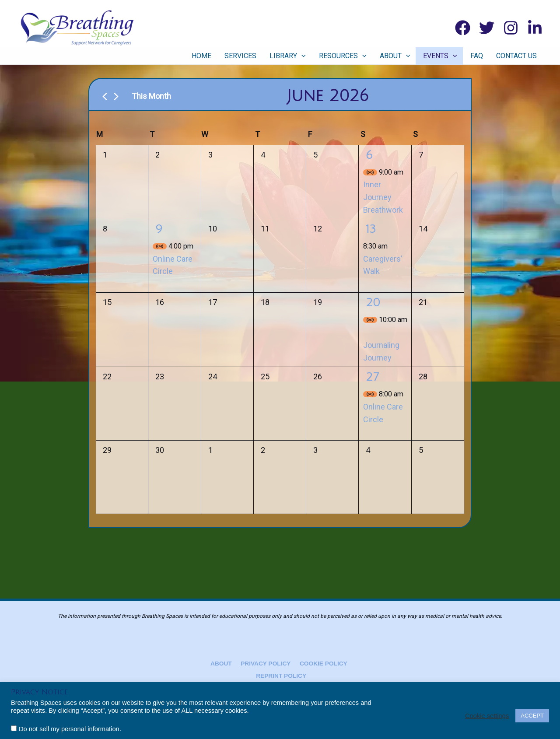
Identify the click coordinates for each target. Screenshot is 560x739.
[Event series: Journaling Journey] (366, 332)
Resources (353, 56)
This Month (151, 96)
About (403, 56)
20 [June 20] (373, 303)
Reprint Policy (282, 676)
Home (219, 56)
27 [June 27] (372, 377)
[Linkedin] (535, 28)
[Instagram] (511, 28)
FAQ (480, 56)
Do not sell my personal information (69, 729)
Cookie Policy (321, 663)
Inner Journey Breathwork (383, 197)
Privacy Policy (265, 663)
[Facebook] (463, 28)
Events (446, 56)
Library (300, 56)
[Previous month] (105, 96)
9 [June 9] (159, 229)
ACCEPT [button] (532, 716)
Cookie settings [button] (487, 716)
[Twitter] (487, 28)
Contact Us (518, 56)
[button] (314, 56)
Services (255, 56)
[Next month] (116, 96)
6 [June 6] (369, 155)
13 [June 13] (371, 229)
